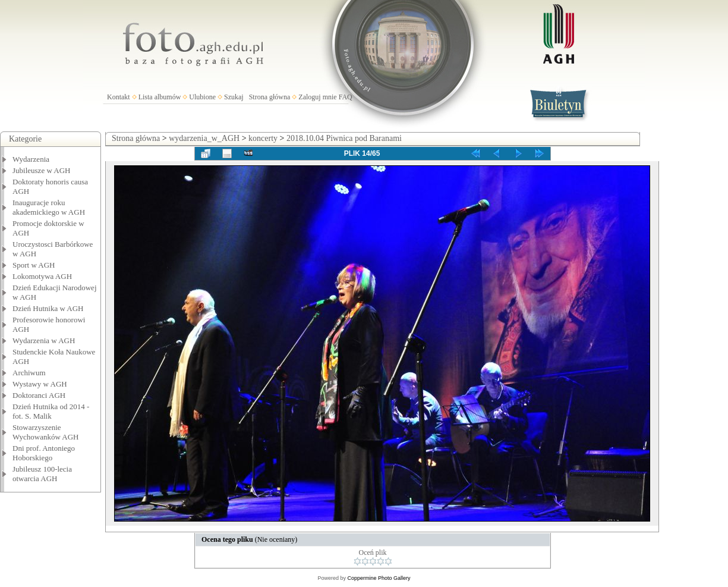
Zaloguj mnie (317, 97)
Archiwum (29, 373)
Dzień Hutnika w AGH (48, 308)
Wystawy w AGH (40, 384)
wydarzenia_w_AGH (204, 138)
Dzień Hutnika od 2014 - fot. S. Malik (51, 411)
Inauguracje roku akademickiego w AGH (49, 207)
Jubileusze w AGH (42, 170)
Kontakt (119, 97)
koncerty (263, 138)
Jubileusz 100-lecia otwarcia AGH (42, 474)
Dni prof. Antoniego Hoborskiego (44, 453)
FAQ (346, 97)
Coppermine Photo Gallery (379, 578)
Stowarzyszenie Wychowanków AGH (46, 432)
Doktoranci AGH (39, 395)
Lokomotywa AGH (42, 276)
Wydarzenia (31, 159)
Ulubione (202, 97)
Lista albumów (160, 97)
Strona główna (270, 97)
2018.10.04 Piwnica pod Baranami (344, 138)
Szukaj (234, 97)
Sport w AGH (34, 265)
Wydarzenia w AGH (44, 340)
